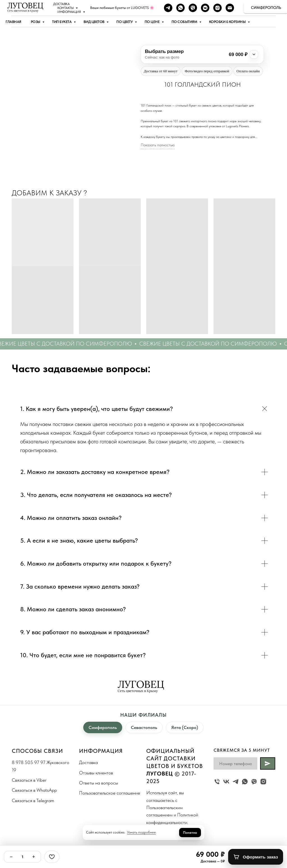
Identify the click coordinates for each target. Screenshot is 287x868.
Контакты (66, 8)
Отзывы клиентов (96, 773)
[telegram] (168, 8)
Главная (13, 22)
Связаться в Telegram (33, 800)
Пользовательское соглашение (110, 793)
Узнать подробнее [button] (141, 832)
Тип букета (62, 22)
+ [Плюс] (34, 857)
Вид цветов (94, 22)
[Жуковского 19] (217, 782)
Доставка (61, 4)
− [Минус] (11, 857)
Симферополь (103, 727)
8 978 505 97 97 (29, 762)
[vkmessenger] (205, 8)
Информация (70, 12)
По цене (152, 22)
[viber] (193, 8)
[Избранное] (52, 857)
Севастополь (144, 727)
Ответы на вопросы (99, 783)
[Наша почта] (230, 8)
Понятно (190, 833)
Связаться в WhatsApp (34, 790)
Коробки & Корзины (228, 22)
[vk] (226, 782)
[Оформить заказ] (256, 857)
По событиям (185, 22)
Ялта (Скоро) (185, 727)
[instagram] (217, 8)
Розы (36, 22)
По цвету (125, 22)
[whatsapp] (180, 8)
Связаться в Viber (29, 780)
